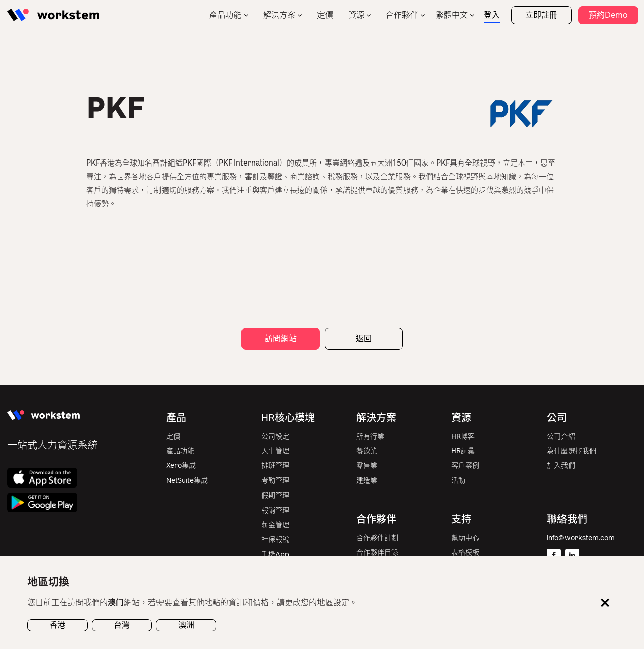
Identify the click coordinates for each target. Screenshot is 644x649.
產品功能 (225, 15)
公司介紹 (561, 436)
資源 (356, 15)
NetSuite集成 (187, 481)
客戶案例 (465, 466)
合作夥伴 (402, 15)
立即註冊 (541, 15)
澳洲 (186, 625)
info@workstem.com (581, 538)
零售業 (367, 466)
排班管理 (275, 466)
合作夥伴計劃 (377, 538)
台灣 (122, 625)
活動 (458, 481)
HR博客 (463, 436)
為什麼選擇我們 (572, 451)
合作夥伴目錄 (377, 553)
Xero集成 (181, 466)
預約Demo (608, 15)
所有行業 (370, 436)
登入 (492, 15)
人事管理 (275, 451)
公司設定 (275, 436)
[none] (455, 15)
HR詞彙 (463, 451)
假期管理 (275, 495)
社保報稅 (275, 540)
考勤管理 (275, 481)
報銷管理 (275, 510)
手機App (275, 555)
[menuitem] (455, 15)
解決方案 (279, 15)
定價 (325, 15)
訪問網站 (281, 338)
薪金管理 (275, 525)
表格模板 (465, 553)
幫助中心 (465, 538)
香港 (57, 625)
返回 (364, 338)
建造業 (367, 481)
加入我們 (561, 466)
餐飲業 (367, 451)
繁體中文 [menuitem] (452, 15)
